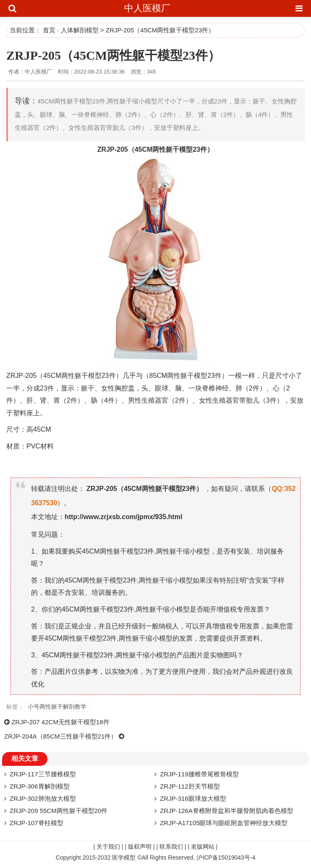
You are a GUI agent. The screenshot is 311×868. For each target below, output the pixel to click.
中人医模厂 (147, 8)
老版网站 (203, 847)
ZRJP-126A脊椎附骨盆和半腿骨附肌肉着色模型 (227, 811)
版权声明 (140, 847)
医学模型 (124, 857)
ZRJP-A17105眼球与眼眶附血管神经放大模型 (224, 823)
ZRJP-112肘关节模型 (190, 786)
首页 (49, 30)
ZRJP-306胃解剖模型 (40, 786)
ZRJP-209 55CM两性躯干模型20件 (59, 811)
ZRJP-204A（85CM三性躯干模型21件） (61, 736)
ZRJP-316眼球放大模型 (193, 798)
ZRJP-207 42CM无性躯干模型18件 (60, 722)
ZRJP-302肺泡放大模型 (43, 798)
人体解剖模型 (80, 30)
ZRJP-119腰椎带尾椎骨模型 (199, 774)
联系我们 (171, 847)
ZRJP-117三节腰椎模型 (43, 774)
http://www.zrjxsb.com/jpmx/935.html (123, 517)
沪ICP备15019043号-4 (226, 857)
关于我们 (108, 847)
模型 (186, 149)
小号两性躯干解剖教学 (57, 707)
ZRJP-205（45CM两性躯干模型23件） (113, 55)
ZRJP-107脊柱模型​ (37, 823)
